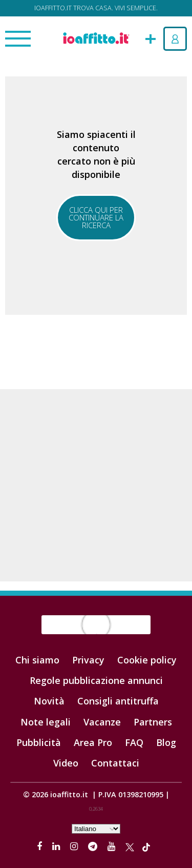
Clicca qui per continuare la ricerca (96, 217)
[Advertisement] (96, 485)
